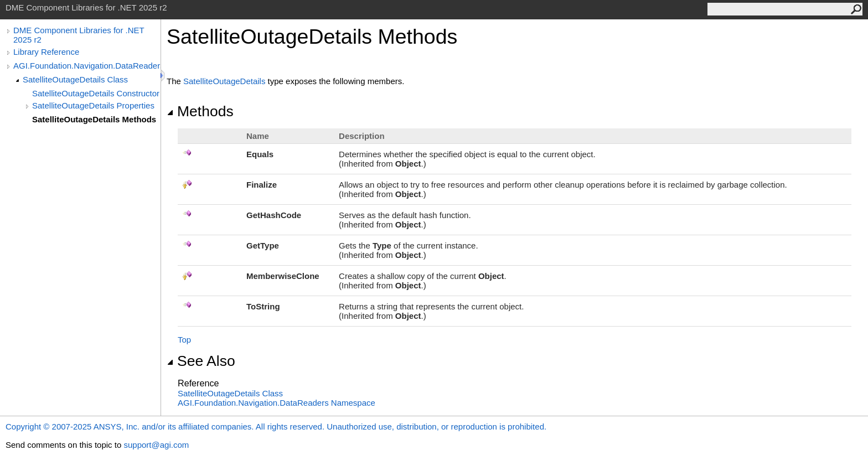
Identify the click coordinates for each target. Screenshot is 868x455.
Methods (200, 111)
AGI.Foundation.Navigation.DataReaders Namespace (277, 403)
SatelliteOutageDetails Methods (94, 119)
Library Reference (46, 52)
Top (184, 340)
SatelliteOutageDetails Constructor (96, 93)
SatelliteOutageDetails (224, 81)
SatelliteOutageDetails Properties (93, 105)
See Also (201, 361)
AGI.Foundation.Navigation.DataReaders (87, 66)
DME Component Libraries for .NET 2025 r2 (79, 35)
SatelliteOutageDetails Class (75, 79)
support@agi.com (156, 445)
